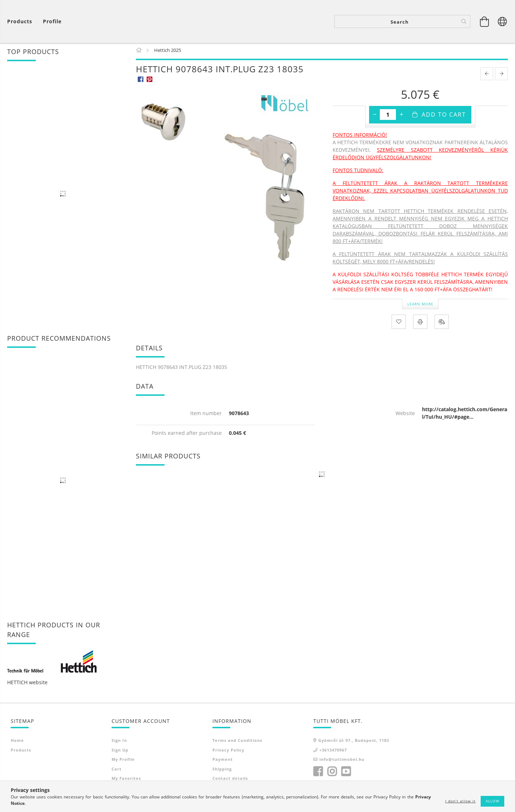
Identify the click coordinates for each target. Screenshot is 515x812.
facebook (318, 773)
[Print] (420, 323)
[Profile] (52, 22)
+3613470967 (333, 751)
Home (17, 742)
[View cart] (21, 22)
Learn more (420, 305)
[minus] (374, 116)
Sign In (119, 742)
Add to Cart (444, 116)
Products (21, 751)
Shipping (222, 770)
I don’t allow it (460, 801)
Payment (223, 761)
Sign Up (120, 751)
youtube (346, 773)
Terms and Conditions (237, 742)
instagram (332, 773)
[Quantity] (388, 116)
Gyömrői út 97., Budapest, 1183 (354, 742)
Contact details (230, 780)
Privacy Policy (228, 751)
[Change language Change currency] (502, 21)
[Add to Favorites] (399, 323)
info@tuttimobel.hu (342, 761)
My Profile (123, 761)
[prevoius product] (487, 75)
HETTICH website (27, 684)
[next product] (501, 75)
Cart (117, 770)
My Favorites (126, 780)
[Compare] (442, 323)
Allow (492, 801)
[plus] (401, 116)
